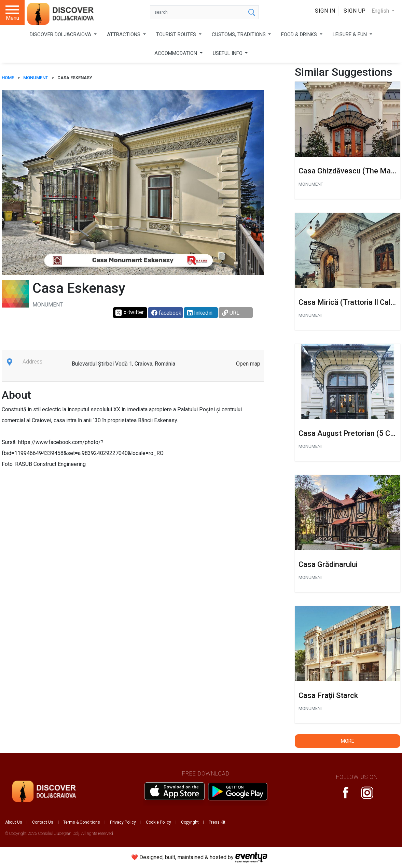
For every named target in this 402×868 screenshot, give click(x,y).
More (348, 741)
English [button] (381, 11)
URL (231, 313)
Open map (248, 364)
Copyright (190, 822)
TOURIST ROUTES (177, 34)
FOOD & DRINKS (300, 34)
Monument (36, 78)
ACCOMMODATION (176, 53)
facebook (166, 313)
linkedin (200, 313)
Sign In (325, 11)
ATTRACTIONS (124, 34)
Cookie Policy (158, 822)
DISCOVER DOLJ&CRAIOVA (61, 34)
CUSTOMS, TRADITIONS (239, 34)
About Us (14, 822)
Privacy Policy (123, 822)
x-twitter (129, 313)
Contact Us (43, 822)
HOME (8, 78)
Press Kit (217, 822)
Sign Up (355, 11)
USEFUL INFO (228, 53)
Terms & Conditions (82, 822)
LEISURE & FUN (350, 34)
